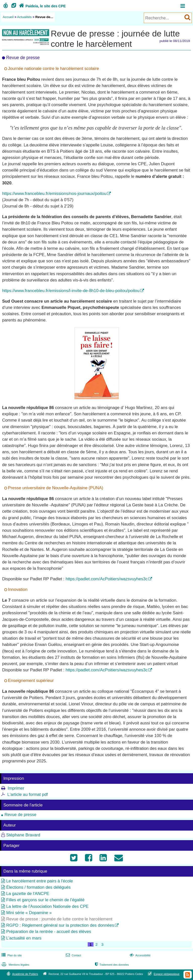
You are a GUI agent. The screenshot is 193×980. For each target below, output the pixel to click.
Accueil (8, 17)
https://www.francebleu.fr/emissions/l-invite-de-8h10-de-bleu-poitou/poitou (71, 291)
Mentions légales (15, 965)
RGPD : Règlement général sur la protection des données (60, 925)
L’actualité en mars (24, 938)
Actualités (24, 17)
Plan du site (11, 955)
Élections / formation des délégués (39, 887)
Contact (73, 955)
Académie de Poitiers (25, 974)
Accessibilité (140, 955)
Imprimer (16, 788)
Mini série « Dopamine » (29, 913)
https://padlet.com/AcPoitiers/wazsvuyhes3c (107, 579)
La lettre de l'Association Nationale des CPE (47, 906)
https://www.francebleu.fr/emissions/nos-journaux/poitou (54, 194)
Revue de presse (20, 815)
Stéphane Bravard (23, 835)
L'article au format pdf (28, 794)
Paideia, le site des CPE (42, 6)
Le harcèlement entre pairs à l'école (40, 881)
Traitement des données (111, 965)
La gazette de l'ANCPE (28, 894)
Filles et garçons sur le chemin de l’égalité (45, 900)
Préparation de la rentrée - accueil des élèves (49, 932)
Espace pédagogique (167, 974)
